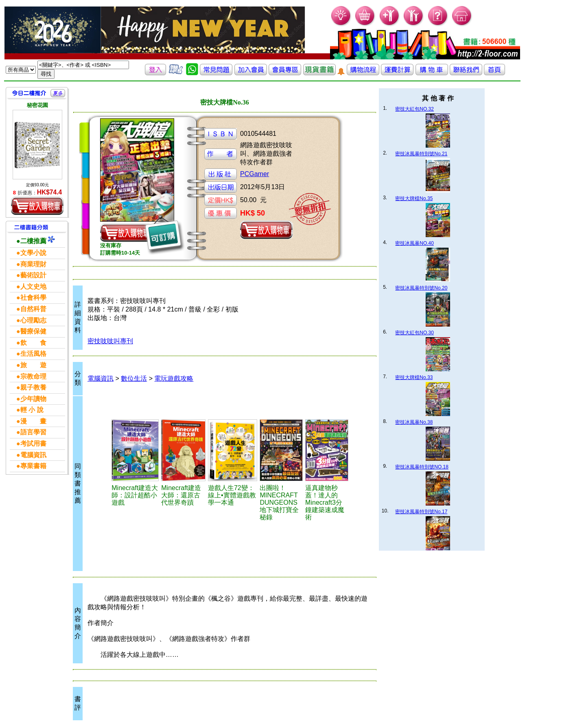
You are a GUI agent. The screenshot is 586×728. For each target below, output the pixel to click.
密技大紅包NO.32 (414, 109)
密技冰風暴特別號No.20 (421, 288)
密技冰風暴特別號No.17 (421, 512)
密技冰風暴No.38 (414, 422)
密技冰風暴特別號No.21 (421, 154)
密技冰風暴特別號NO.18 (422, 467)
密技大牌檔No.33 (414, 377)
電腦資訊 (101, 378)
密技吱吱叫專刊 (110, 341)
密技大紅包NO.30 (414, 333)
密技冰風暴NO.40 (414, 243)
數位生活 (134, 378)
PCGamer (255, 174)
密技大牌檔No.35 (414, 198)
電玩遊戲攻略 (174, 378)
